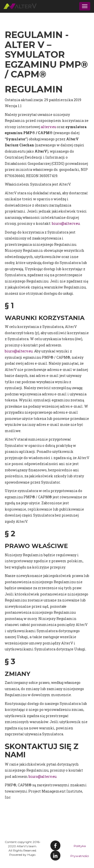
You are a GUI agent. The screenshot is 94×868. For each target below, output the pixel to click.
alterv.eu (49, 127)
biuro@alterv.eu (66, 223)
